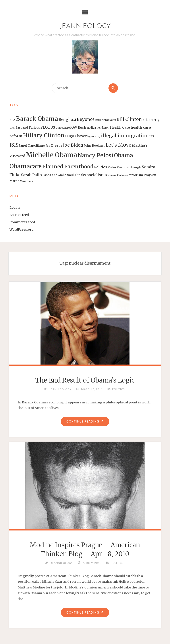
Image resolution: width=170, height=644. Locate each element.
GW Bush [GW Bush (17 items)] (79, 127)
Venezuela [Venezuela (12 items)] (27, 181)
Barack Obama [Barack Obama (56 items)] (37, 119)
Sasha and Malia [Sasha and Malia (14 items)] (54, 175)
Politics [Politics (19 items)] (100, 167)
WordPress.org (22, 229)
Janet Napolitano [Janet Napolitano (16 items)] (32, 146)
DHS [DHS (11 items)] (12, 128)
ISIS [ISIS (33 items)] (14, 145)
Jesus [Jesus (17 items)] (58, 145)
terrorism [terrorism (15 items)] (136, 175)
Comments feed (22, 222)
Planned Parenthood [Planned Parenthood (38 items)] (68, 167)
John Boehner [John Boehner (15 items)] (95, 146)
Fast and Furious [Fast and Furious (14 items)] (28, 128)
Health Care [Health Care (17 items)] (120, 127)
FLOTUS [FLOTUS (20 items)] (48, 127)
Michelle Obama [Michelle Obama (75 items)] (51, 155)
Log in (15, 207)
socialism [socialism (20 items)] (96, 175)
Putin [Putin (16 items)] (112, 167)
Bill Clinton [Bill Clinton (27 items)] (129, 119)
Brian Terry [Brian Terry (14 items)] (151, 120)
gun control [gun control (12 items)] (63, 128)
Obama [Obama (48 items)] (124, 155)
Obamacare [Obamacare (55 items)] (26, 166)
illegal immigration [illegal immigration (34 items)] (125, 136)
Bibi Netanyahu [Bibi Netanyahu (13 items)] (106, 120)
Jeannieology (85, 26)
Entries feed (19, 215)
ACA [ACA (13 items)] (12, 120)
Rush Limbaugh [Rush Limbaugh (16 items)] (129, 167)
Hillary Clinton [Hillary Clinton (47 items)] (44, 135)
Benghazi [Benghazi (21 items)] (67, 120)
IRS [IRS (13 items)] (152, 136)
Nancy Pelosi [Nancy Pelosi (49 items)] (96, 155)
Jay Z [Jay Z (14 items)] (49, 146)
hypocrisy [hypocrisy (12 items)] (94, 136)
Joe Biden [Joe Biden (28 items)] (73, 145)
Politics (118, 389)
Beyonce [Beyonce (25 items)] (86, 119)
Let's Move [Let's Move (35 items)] (118, 145)
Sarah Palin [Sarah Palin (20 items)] (31, 175)
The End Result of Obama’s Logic (85, 380)
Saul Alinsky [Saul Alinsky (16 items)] (77, 175)
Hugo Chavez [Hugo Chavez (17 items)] (76, 136)
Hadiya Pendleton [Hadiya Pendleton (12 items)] (98, 128)
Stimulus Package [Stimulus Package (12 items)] (117, 175)
